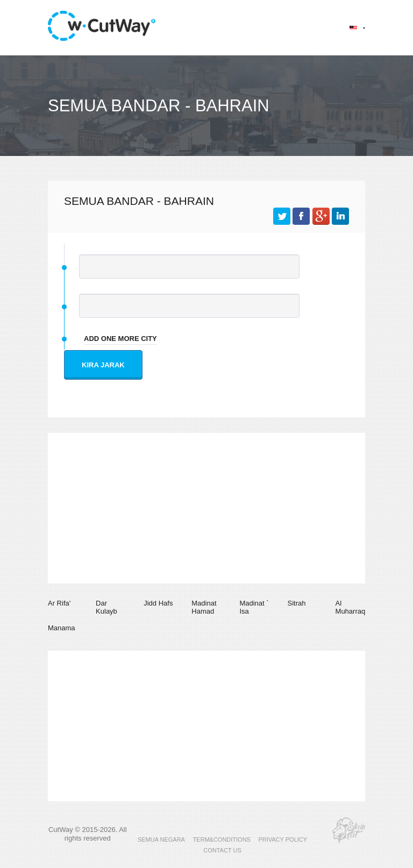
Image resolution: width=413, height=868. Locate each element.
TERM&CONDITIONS (222, 839)
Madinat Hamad (204, 607)
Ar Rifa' (59, 603)
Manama (62, 628)
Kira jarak (103, 365)
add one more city (120, 339)
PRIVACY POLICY (283, 839)
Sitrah (296, 603)
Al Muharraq (351, 607)
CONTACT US (222, 850)
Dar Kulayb (106, 607)
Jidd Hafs (158, 603)
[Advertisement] (206, 508)
